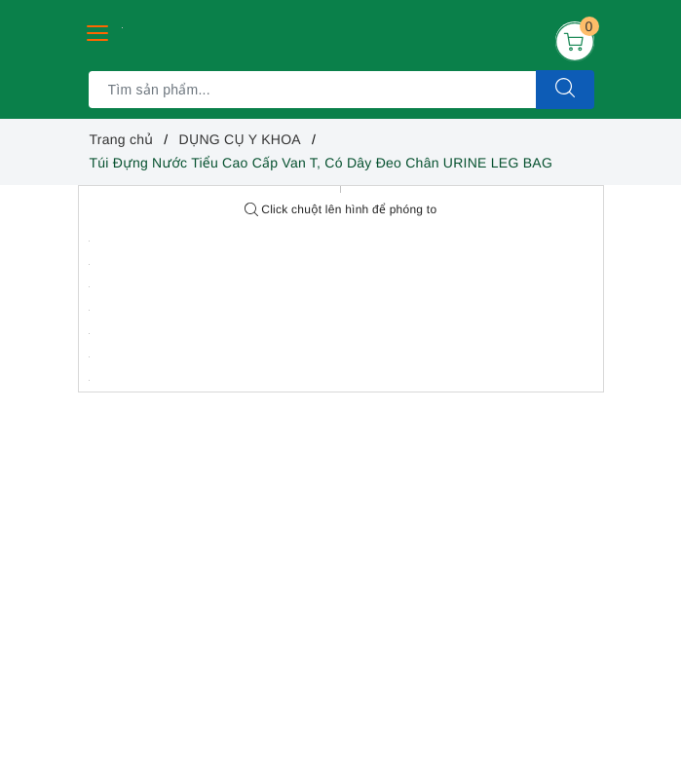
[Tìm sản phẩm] (312, 90)
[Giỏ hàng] (575, 41)
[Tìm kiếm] (565, 90)
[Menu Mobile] (98, 31)
